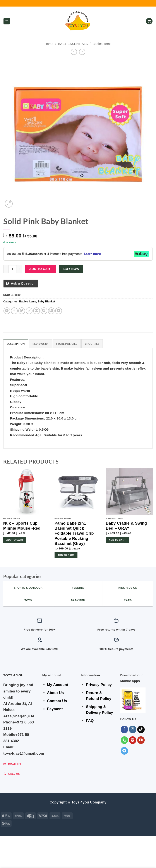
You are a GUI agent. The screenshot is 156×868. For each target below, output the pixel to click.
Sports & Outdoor (96, 861)
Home (49, 44)
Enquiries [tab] (92, 344)
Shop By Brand (138, 858)
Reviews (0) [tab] (41, 344)
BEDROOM (50, 858)
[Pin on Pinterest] (44, 311)
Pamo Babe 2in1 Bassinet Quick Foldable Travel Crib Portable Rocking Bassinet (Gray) (74, 534)
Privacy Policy (99, 685)
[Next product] (74, 52)
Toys (51, 861)
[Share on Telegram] (59, 311)
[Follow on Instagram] (133, 729)
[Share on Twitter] (22, 311)
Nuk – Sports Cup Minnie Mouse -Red (22, 526)
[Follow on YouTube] (141, 740)
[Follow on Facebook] (124, 729)
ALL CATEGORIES (18, 858)
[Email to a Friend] (37, 311)
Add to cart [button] (15, 540)
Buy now (71, 269)
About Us (56, 693)
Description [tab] (16, 344)
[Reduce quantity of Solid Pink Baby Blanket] (6, 269)
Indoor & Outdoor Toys (106, 858)
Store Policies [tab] (67, 344)
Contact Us (57, 701)
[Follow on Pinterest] (133, 740)
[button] (7, 21)
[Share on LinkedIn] (51, 311)
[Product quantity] (13, 269)
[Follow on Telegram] (124, 751)
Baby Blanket (46, 302)
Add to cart (41, 269)
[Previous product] (82, 52)
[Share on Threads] (29, 311)
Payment (55, 709)
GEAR (36, 858)
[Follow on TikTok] (141, 729)
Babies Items (102, 44)
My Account (58, 685)
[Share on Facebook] (14, 311)
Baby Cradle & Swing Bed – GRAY (126, 526)
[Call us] (124, 740)
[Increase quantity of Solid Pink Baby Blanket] (19, 269)
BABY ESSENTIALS (73, 44)
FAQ (90, 721)
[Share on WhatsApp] (7, 311)
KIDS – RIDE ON (68, 861)
